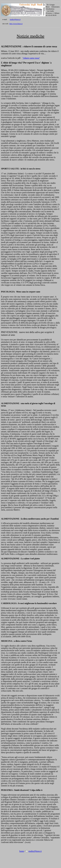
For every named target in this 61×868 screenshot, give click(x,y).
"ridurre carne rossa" (31, 58)
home (22, 851)
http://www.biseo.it (16, 24)
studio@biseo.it (15, 19)
